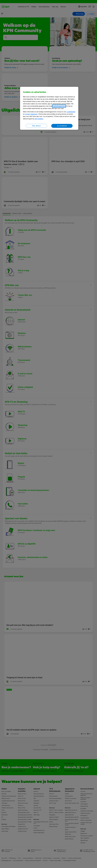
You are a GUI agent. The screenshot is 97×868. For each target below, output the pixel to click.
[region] (49, 108)
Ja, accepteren (62, 126)
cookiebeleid (71, 112)
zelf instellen (39, 119)
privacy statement (31, 114)
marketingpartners (59, 106)
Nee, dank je (36, 126)
